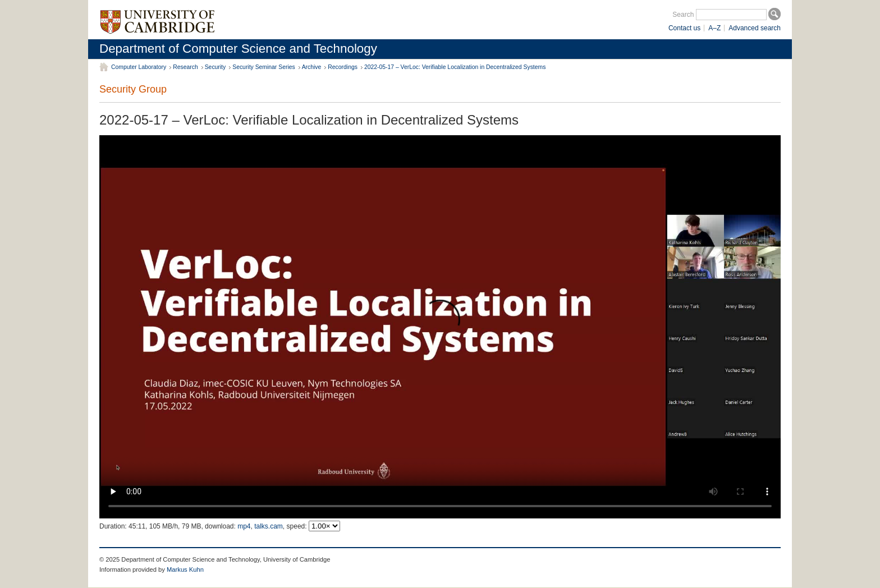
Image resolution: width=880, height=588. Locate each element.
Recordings (343, 67)
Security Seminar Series (263, 67)
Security (216, 67)
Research (185, 67)
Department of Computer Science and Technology (238, 49)
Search (683, 15)
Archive (312, 67)
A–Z (714, 28)
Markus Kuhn (185, 569)
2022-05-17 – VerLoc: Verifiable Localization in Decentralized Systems (455, 67)
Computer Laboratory (139, 67)
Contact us (684, 28)
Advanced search (755, 28)
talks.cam (269, 526)
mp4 (244, 526)
